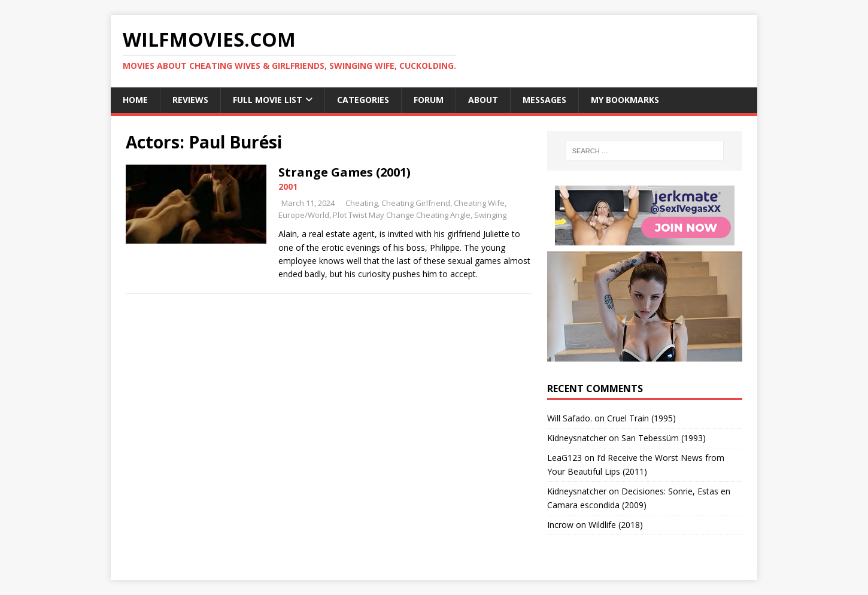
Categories (363, 100)
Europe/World (304, 215)
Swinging (490, 215)
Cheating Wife (479, 203)
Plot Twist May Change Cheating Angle (402, 215)
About (483, 100)
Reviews (190, 100)
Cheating (362, 203)
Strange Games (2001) (345, 172)
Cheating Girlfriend (416, 203)
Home (135, 100)
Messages (544, 100)
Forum (429, 100)
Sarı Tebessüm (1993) (664, 438)
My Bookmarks (625, 100)
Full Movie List (268, 100)
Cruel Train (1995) (641, 418)
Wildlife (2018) (616, 525)
